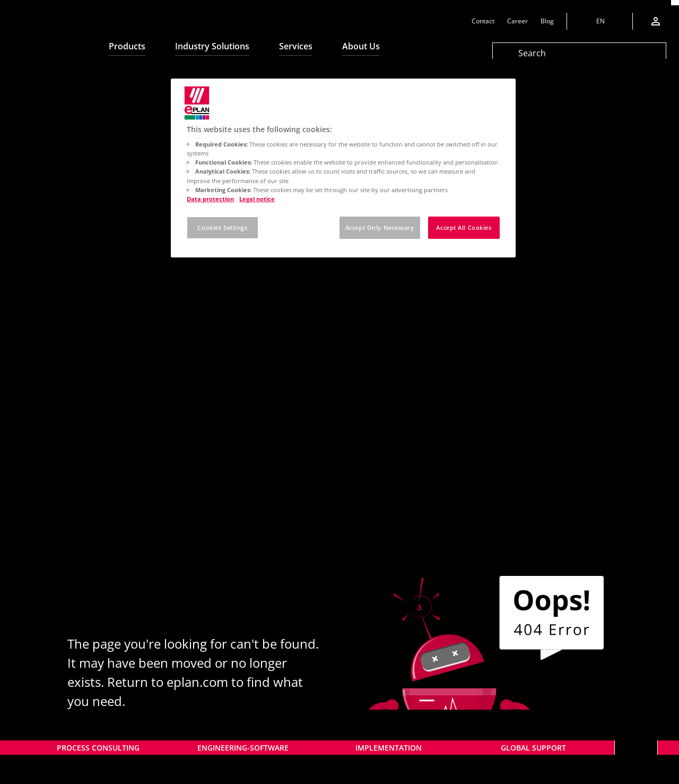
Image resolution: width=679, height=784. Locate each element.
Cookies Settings (222, 227)
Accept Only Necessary (380, 227)
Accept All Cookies (464, 227)
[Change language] (599, 21)
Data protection (210, 199)
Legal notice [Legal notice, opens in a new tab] (257, 199)
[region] (343, 168)
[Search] (579, 53)
